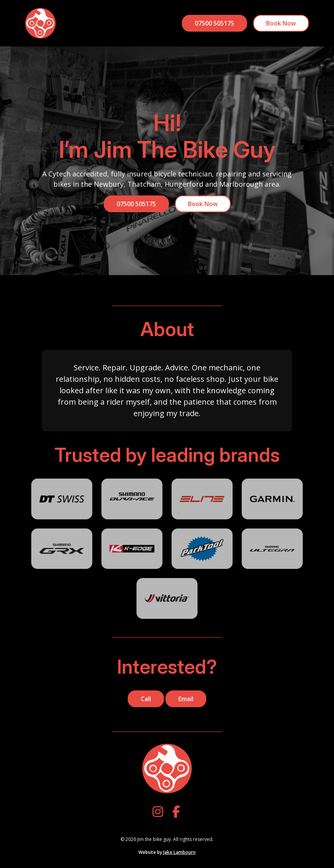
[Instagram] (158, 812)
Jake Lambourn (179, 852)
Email (186, 699)
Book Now (281, 23)
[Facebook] (176, 812)
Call (146, 699)
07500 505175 (214, 23)
